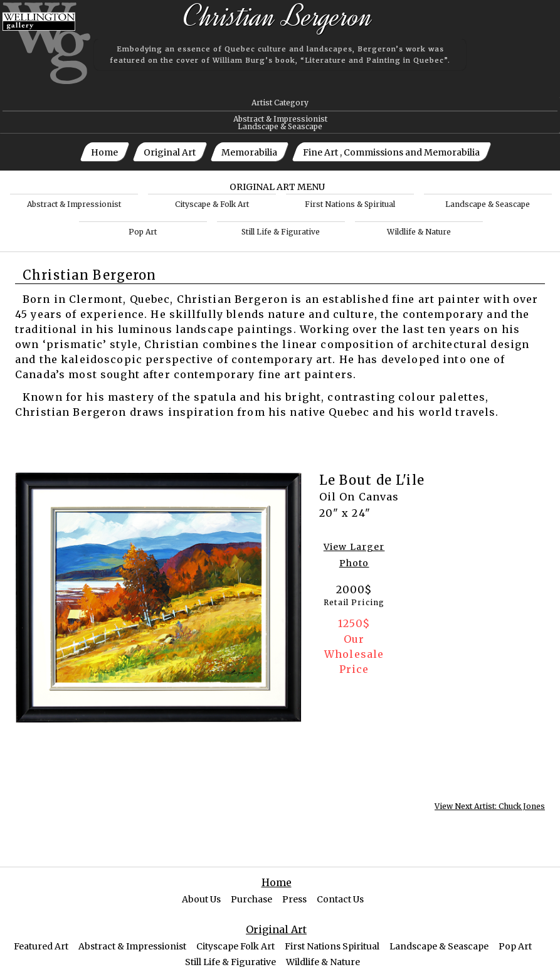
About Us (201, 899)
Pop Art (143, 232)
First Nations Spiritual (332, 946)
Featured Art (41, 946)
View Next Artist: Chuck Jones (490, 806)
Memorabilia (249, 152)
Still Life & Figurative (281, 232)
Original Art (170, 152)
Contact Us (340, 899)
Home (104, 152)
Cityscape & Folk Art (212, 204)
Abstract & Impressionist (280, 119)
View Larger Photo (354, 555)
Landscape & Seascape (280, 127)
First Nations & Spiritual (350, 204)
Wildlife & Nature (419, 232)
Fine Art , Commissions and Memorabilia (391, 152)
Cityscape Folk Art (235, 946)
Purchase (251, 899)
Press (294, 899)
